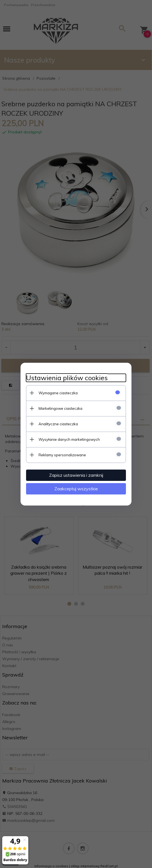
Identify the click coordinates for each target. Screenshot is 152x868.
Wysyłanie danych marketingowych (69, 439)
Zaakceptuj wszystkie (76, 489)
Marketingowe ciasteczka (60, 408)
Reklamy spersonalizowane (62, 455)
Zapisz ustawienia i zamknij (76, 475)
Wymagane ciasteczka (58, 393)
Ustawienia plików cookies (67, 378)
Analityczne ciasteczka (58, 424)
